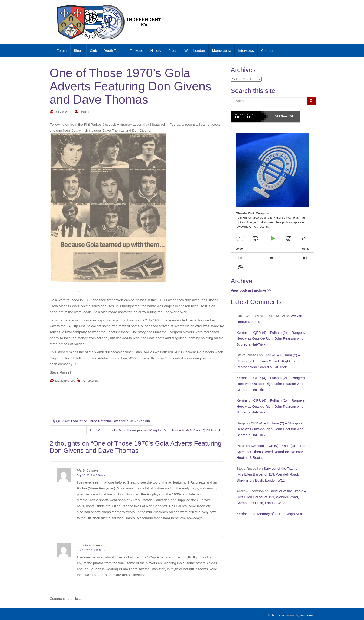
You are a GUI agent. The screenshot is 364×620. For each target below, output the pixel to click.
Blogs (78, 51)
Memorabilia (222, 51)
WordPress (307, 615)
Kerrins (242, 333)
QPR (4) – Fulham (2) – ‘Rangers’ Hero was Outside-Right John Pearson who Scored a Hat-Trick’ (271, 338)
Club (93, 51)
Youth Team (113, 51)
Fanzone (136, 51)
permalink (90, 381)
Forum (62, 51)
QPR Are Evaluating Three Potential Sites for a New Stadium (101, 421)
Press (173, 51)
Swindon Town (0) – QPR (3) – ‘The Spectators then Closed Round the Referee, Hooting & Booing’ (271, 452)
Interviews (246, 51)
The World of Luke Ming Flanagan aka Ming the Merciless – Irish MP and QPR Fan (155, 430)
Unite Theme (276, 615)
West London (195, 51)
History (156, 51)
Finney (84, 112)
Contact (267, 51)
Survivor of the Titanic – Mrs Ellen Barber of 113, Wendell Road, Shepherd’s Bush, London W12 (268, 474)
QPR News (281, 116)
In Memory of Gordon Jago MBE (279, 514)
